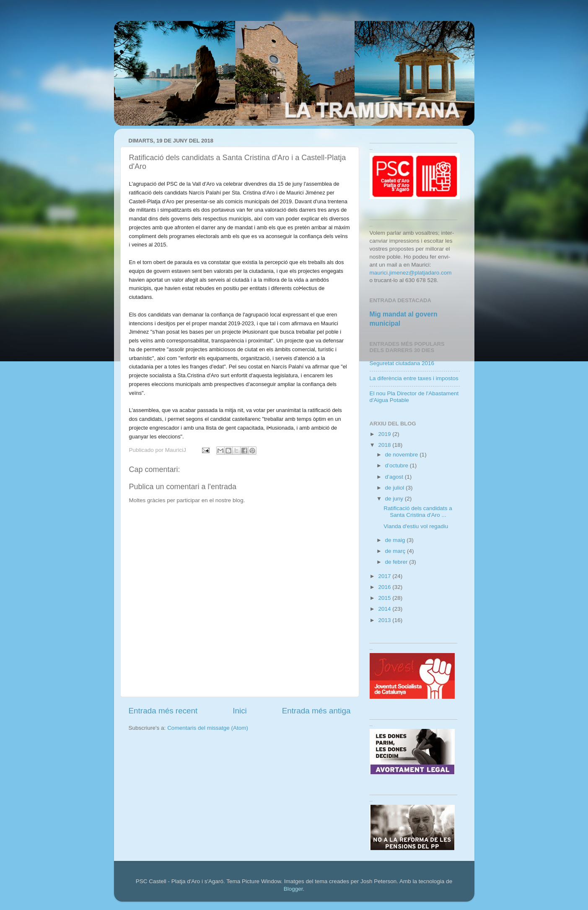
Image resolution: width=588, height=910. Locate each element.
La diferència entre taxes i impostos (414, 378)
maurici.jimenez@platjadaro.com (411, 273)
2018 (385, 445)
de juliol (396, 488)
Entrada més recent (163, 711)
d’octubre (398, 465)
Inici (240, 711)
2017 (385, 576)
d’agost (395, 477)
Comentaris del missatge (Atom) (208, 728)
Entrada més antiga (316, 711)
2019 (385, 434)
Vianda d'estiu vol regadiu (416, 526)
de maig (396, 540)
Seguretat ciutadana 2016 (402, 363)
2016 (385, 587)
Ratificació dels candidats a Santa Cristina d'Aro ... (418, 512)
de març (396, 551)
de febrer (397, 562)
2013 (385, 620)
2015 (385, 598)
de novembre (403, 455)
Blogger (293, 889)
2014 (385, 609)
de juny (395, 499)
